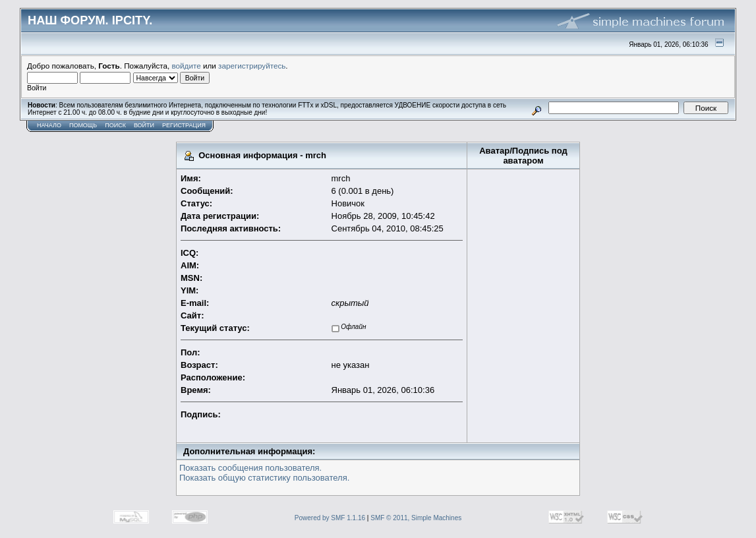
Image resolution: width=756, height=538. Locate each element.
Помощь (83, 125)
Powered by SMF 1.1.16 (330, 518)
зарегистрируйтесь (252, 66)
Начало (49, 125)
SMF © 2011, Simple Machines (416, 518)
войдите (187, 66)
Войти (144, 125)
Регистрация (184, 125)
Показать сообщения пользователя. (250, 468)
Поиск (115, 125)
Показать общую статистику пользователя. (264, 478)
